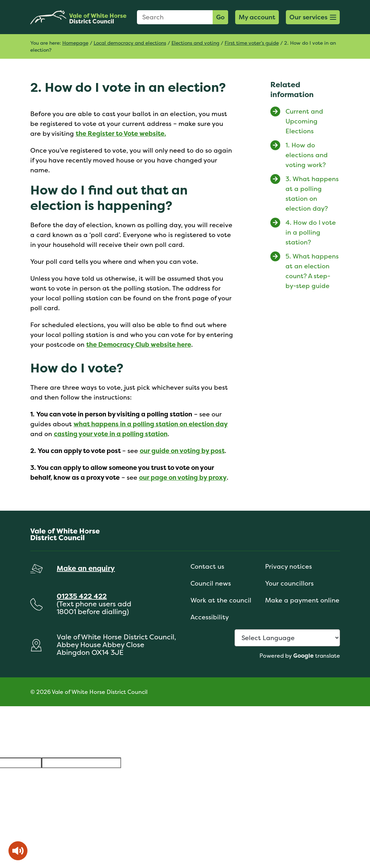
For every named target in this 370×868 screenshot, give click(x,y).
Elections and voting (195, 43)
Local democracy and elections (130, 43)
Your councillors (289, 583)
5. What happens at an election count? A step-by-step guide (312, 271)
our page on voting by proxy (183, 477)
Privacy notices (289, 566)
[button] (313, 17)
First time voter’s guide (252, 43)
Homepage (75, 43)
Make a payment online (302, 600)
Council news (211, 583)
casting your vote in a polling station (111, 434)
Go (220, 17)
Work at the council (221, 600)
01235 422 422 (82, 596)
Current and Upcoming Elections (304, 121)
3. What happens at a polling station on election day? (312, 194)
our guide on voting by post (182, 451)
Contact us (207, 566)
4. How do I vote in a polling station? (311, 232)
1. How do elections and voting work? (307, 155)
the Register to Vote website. (121, 133)
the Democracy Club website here (139, 344)
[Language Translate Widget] (287, 638)
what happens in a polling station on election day (151, 424)
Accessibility (210, 617)
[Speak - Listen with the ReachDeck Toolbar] (18, 851)
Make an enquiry (86, 568)
